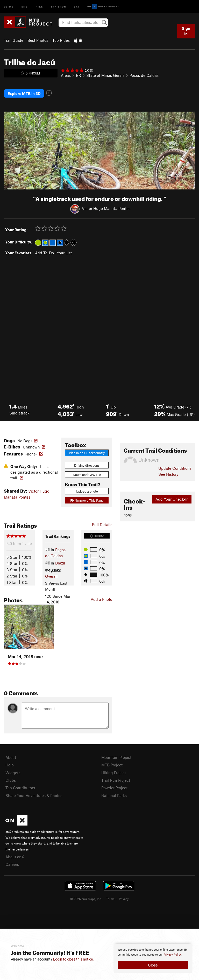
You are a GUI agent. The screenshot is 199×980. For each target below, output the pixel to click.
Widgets (13, 773)
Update (175, 468)
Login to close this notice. (73, 959)
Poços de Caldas (144, 75)
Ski (77, 6)
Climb (9, 6)
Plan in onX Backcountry (87, 453)
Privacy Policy (172, 955)
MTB (25, 6)
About (11, 757)
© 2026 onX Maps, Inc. (86, 899)
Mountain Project (116, 757)
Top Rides (61, 40)
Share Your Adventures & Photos (34, 795)
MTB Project (112, 765)
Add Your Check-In (172, 499)
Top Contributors (20, 788)
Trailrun (58, 6)
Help (10, 765)
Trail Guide (14, 40)
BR (79, 75)
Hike (39, 6)
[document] (153, 958)
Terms (110, 899)
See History (168, 474)
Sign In (186, 31)
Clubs (11, 780)
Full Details (102, 525)
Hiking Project (114, 773)
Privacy (124, 899)
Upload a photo (87, 491)
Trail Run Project (116, 780)
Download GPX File (87, 475)
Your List (64, 253)
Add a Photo (101, 599)
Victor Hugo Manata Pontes (106, 208)
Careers (12, 864)
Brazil (60, 563)
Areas (66, 75)
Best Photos (38, 40)
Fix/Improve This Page (87, 500)
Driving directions (87, 465)
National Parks (114, 795)
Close (153, 965)
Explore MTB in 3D (24, 93)
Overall (51, 576)
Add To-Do (44, 253)
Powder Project (114, 788)
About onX (15, 857)
